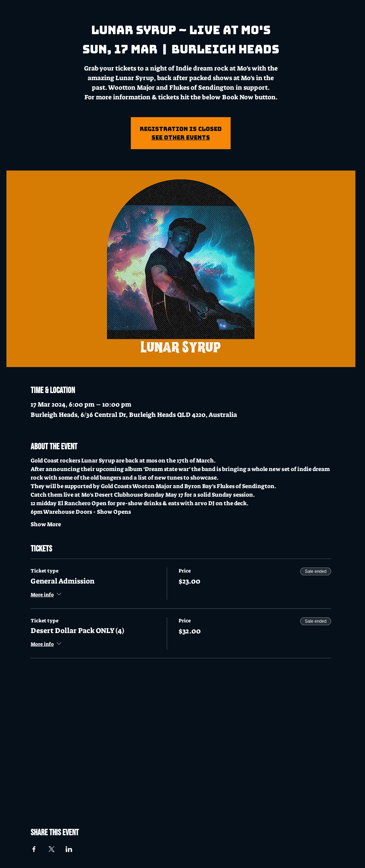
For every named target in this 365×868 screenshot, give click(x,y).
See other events (181, 137)
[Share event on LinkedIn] (69, 849)
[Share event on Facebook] (34, 849)
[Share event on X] (52, 849)
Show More (46, 524)
